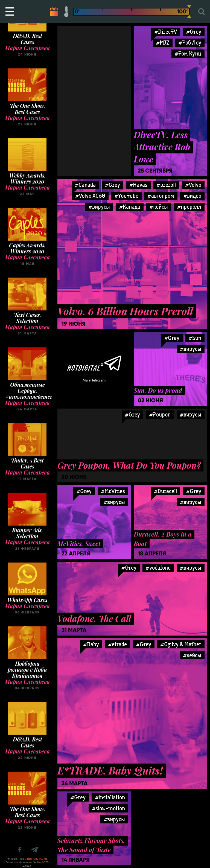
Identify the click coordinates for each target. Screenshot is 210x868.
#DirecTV (166, 32)
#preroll (166, 185)
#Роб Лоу (190, 43)
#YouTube (126, 196)
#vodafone (158, 568)
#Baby (91, 644)
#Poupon (160, 414)
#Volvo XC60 (90, 196)
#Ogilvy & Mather (181, 644)
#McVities (113, 491)
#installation (110, 797)
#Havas (138, 185)
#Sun (195, 338)
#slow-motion (108, 808)
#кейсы (159, 207)
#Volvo (193, 185)
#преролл (189, 207)
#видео (192, 196)
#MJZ (163, 43)
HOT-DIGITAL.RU (37, 859)
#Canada (85, 185)
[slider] (189, 11)
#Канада (130, 207)
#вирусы (99, 207)
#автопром (161, 196)
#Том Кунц (188, 53)
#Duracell (165, 491)
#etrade (118, 644)
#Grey (113, 185)
